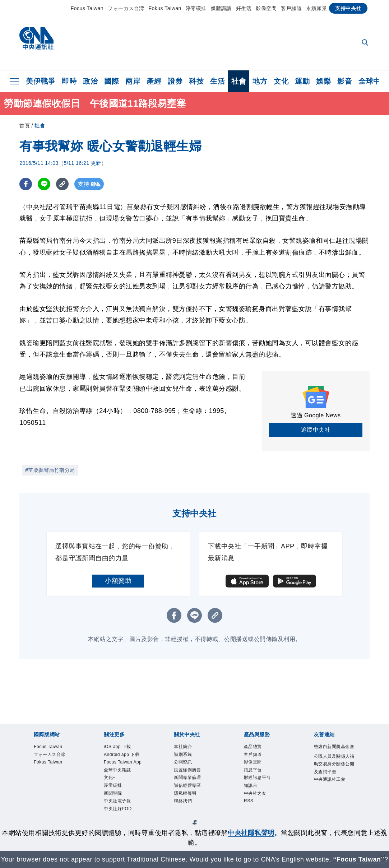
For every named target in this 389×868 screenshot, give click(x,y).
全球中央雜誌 (123, 795)
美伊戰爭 (41, 81)
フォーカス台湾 (126, 8)
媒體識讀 (221, 8)
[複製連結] (62, 184)
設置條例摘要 (193, 776)
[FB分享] (26, 184)
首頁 (25, 126)
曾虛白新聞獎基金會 (333, 752)
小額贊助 (118, 581)
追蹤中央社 (316, 430)
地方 (260, 81)
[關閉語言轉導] (383, 858)
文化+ (112, 804)
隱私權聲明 (190, 804)
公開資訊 (186, 767)
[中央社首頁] (36, 40)
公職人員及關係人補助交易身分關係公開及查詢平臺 (333, 781)
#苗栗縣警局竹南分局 (50, 470)
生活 (217, 81)
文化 (281, 81)
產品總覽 (256, 748)
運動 (302, 81)
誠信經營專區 (193, 795)
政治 (90, 81)
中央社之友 (260, 804)
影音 (345, 81)
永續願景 (316, 8)
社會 (239, 81)
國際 (112, 81)
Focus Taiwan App (124, 781)
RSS (251, 814)
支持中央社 (348, 8)
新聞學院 (116, 823)
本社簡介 (186, 748)
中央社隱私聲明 (251, 833)
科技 (196, 81)
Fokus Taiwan (165, 8)
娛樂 (323, 81)
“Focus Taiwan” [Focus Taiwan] (359, 859)
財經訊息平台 (263, 785)
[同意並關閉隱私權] (383, 832)
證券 (175, 81)
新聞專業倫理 (193, 785)
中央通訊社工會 (333, 809)
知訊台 (253, 795)
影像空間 (266, 8)
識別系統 (186, 757)
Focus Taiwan (87, 8)
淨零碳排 (196, 8)
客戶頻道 (291, 8)
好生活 (244, 8)
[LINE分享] (44, 184)
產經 (154, 81)
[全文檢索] (366, 43)
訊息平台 (256, 776)
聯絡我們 (186, 814)
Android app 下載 (121, 762)
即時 (69, 81)
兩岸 (133, 81)
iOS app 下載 (123, 748)
